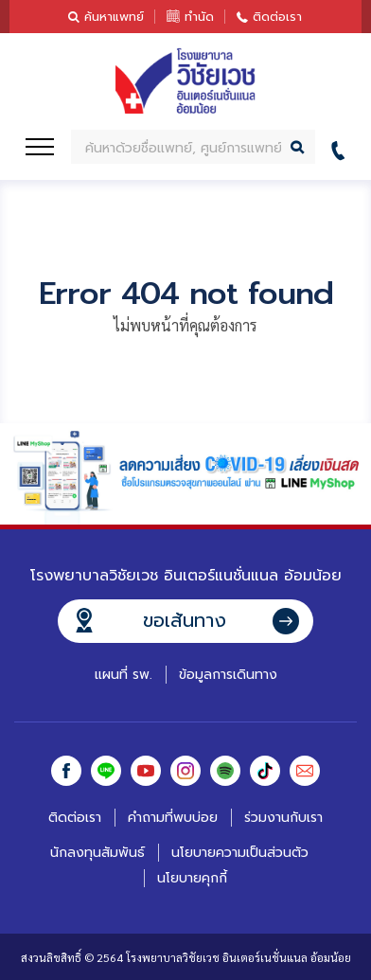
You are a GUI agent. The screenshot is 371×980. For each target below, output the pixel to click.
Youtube (146, 771)
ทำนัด (199, 17)
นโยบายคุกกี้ (192, 878)
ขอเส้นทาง (185, 620)
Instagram (185, 771)
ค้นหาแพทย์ (114, 17)
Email (305, 771)
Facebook (66, 771)
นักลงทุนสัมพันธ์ (97, 853)
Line (106, 771)
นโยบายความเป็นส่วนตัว (240, 853)
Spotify (225, 771)
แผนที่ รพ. (124, 675)
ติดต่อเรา (277, 17)
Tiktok (265, 771)
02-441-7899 (343, 147)
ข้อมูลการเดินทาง (228, 675)
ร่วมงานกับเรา (283, 818)
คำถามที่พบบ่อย (173, 818)
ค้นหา (298, 147)
